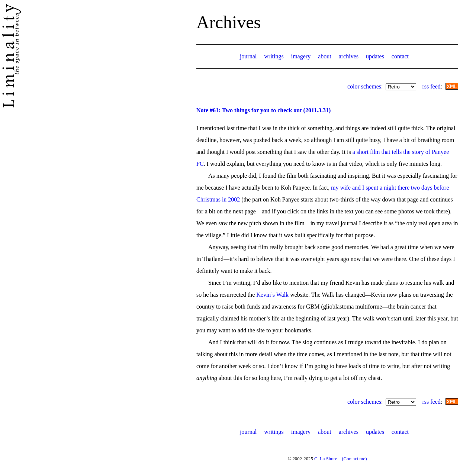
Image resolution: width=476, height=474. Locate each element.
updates (375, 56)
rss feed (431, 86)
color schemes (364, 86)
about (325, 56)
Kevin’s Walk (272, 295)
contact (400, 56)
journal (248, 56)
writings (274, 56)
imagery (301, 56)
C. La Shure (326, 459)
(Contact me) (354, 459)
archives (349, 56)
